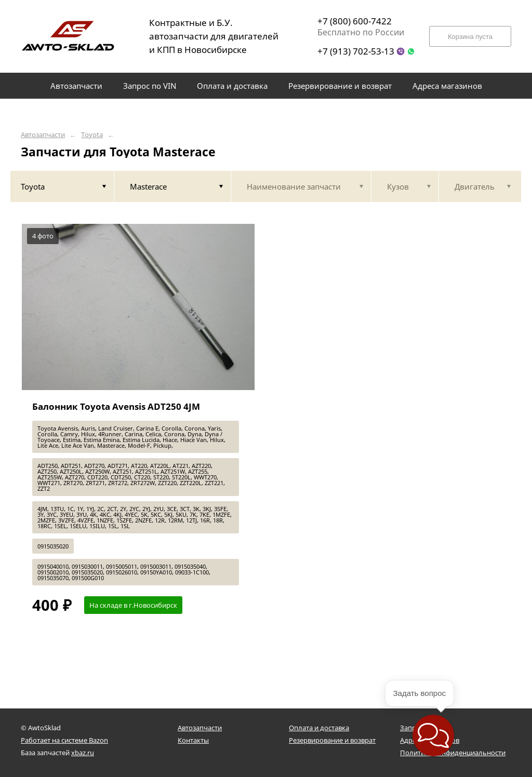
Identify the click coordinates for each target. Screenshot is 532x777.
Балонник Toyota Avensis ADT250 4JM (116, 406)
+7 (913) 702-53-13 (356, 51)
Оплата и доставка (319, 728)
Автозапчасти (43, 135)
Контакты (193, 740)
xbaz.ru (83, 753)
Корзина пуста (470, 37)
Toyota (92, 135)
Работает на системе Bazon (64, 740)
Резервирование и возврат (332, 740)
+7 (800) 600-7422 (355, 21)
